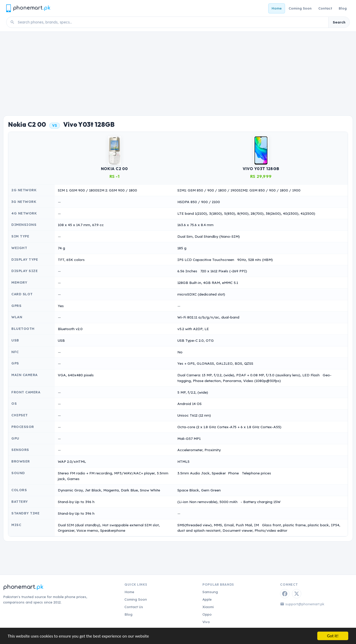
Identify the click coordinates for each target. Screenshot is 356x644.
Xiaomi (208, 607)
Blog (343, 8)
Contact (325, 8)
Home (277, 8)
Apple (207, 599)
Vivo (206, 622)
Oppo (207, 614)
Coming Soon (300, 8)
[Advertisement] (178, 70)
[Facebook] (285, 594)
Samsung (210, 592)
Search (339, 22)
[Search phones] (172, 22)
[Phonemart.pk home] (28, 8)
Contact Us (134, 607)
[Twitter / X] (297, 594)
